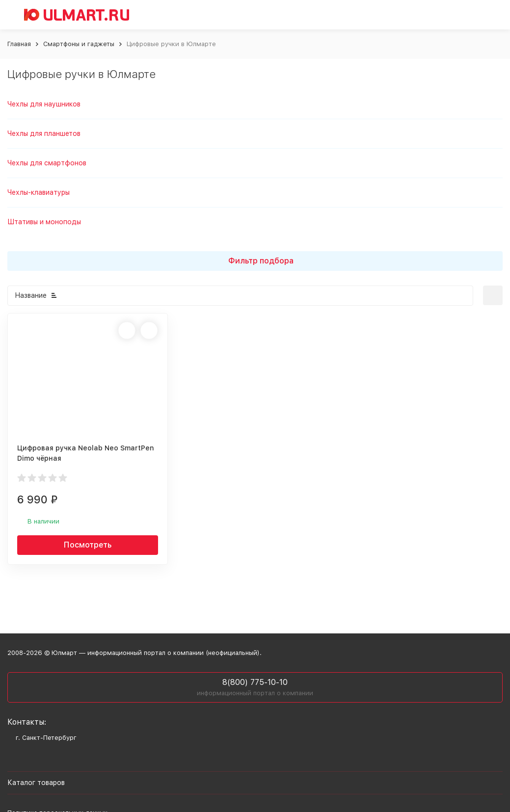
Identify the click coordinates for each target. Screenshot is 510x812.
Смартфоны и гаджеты (79, 44)
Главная (19, 44)
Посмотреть (88, 545)
